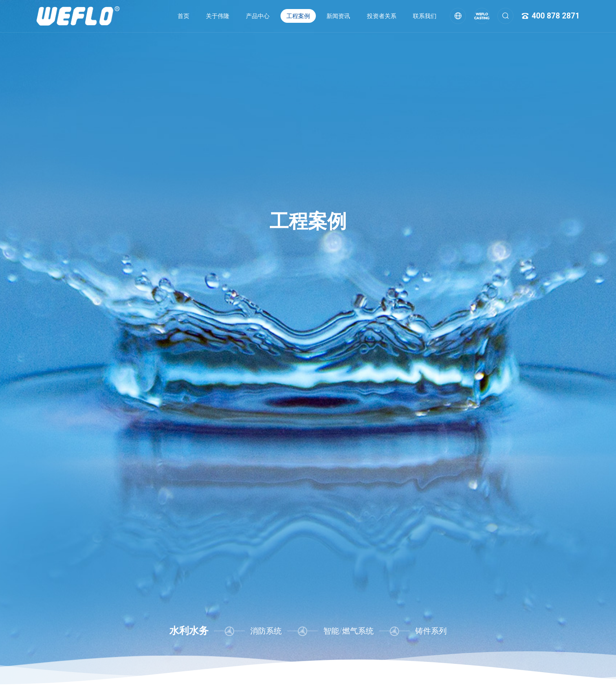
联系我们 (425, 16)
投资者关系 (382, 16)
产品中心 (258, 16)
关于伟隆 (218, 16)
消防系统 (266, 631)
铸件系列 (431, 631)
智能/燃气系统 (348, 631)
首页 (183, 16)
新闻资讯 (338, 16)
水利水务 (189, 631)
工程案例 (298, 16)
